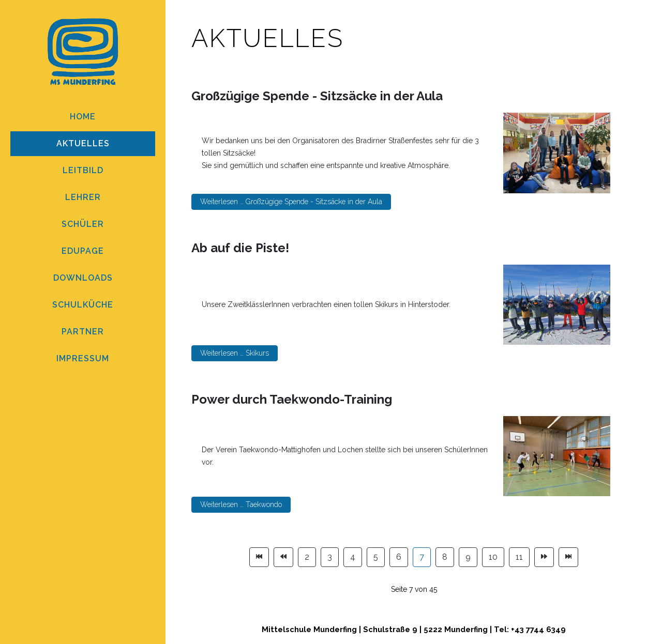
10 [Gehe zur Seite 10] (493, 557)
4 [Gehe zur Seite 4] (353, 557)
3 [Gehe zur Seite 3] (330, 557)
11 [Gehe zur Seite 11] (519, 557)
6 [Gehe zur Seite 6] (399, 557)
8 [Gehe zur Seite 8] (445, 557)
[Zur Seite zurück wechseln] (283, 557)
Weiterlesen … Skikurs (235, 353)
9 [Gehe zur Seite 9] (468, 557)
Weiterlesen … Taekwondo (241, 504)
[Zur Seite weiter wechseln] (544, 557)
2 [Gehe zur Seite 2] (307, 557)
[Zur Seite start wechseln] (259, 557)
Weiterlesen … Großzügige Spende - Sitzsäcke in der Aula (291, 202)
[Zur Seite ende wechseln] (568, 557)
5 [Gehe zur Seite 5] (376, 557)
